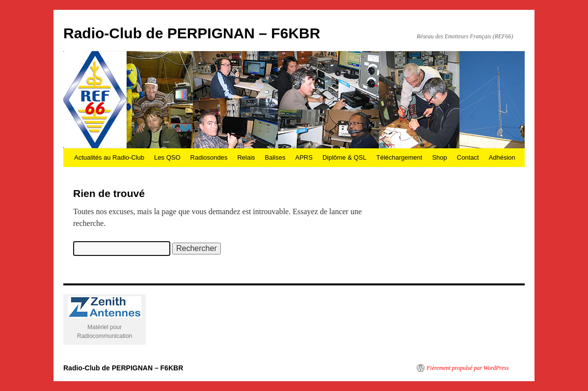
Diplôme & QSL (345, 157)
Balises (275, 157)
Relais (246, 157)
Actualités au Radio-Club (109, 157)
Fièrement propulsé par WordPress (468, 368)
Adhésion (502, 157)
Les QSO (167, 157)
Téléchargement (399, 157)
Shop (439, 157)
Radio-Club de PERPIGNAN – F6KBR (192, 33)
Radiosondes (209, 157)
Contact (468, 157)
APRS (304, 157)
